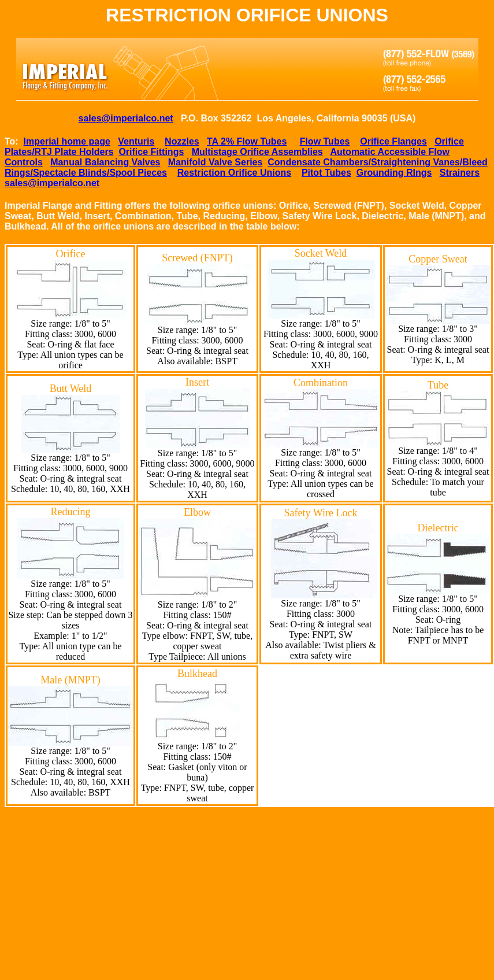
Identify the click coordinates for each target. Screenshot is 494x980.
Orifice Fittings (151, 152)
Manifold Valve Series (216, 162)
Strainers (460, 173)
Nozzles (182, 141)
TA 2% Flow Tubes (247, 141)
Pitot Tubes (326, 173)
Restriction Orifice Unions (234, 173)
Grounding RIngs (394, 173)
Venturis (136, 141)
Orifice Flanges (393, 141)
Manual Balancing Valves (105, 162)
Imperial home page (67, 141)
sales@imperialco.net (126, 118)
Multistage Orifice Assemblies (257, 152)
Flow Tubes (325, 141)
